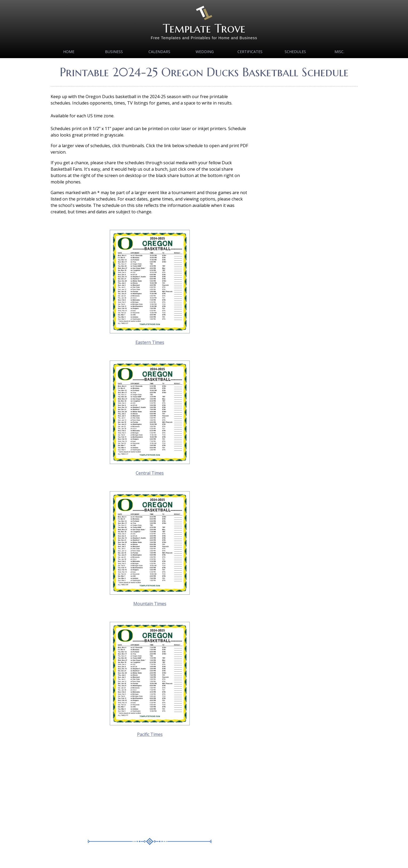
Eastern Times (150, 342)
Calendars (159, 52)
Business (114, 52)
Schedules (295, 52)
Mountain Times (150, 604)
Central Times (150, 473)
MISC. (339, 52)
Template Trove (204, 28)
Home (69, 52)
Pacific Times (150, 734)
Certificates (250, 52)
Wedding (205, 52)
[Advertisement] (150, 790)
